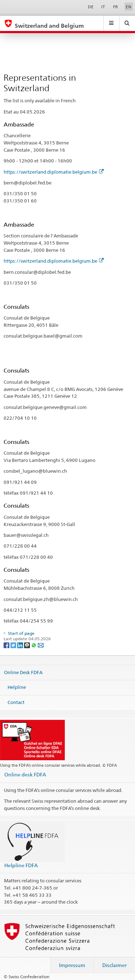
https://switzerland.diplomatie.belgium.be (54, 172)
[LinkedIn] (21, 645)
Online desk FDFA (25, 774)
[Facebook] (7, 645)
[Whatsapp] (34, 645)
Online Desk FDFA (23, 672)
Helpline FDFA (21, 865)
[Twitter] (14, 645)
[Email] (41, 645)
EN (129, 7)
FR (116, 7)
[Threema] (28, 645)
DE (91, 7)
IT (103, 7)
